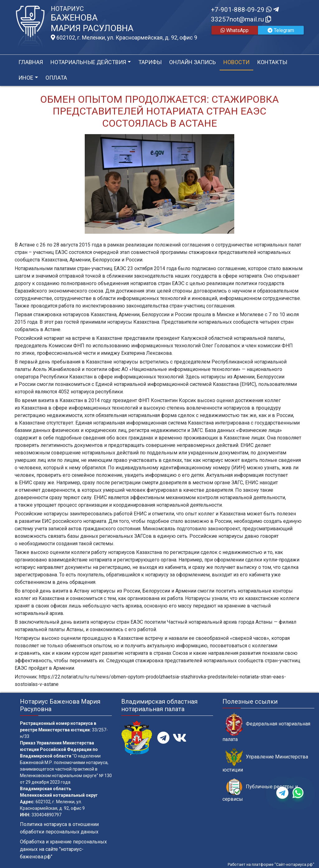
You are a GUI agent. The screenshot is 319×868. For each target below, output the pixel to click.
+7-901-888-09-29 (245, 10)
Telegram (281, 30)
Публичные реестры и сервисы (260, 790)
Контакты (272, 62)
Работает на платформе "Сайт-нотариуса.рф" (271, 864)
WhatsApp (235, 30)
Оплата (56, 78)
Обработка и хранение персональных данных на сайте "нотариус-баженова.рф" (63, 849)
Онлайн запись (193, 62)
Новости (236, 62)
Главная (31, 62)
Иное (26, 78)
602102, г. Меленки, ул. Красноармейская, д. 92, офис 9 (124, 38)
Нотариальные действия (88, 62)
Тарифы (150, 62)
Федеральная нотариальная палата (266, 727)
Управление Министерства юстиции (265, 760)
